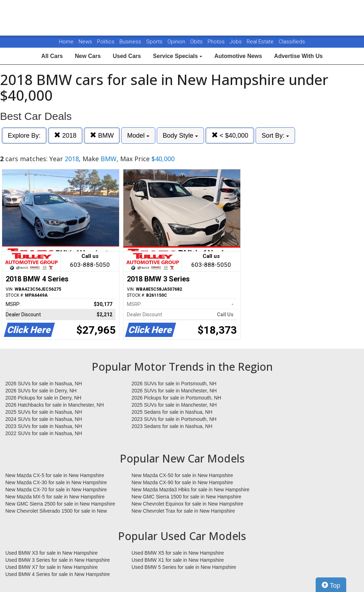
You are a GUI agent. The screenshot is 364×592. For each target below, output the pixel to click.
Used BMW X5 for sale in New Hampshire (178, 553)
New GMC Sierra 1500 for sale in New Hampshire (186, 497)
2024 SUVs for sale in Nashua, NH (44, 419)
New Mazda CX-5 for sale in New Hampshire (55, 475)
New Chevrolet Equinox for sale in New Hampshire (187, 504)
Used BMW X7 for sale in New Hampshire (52, 567)
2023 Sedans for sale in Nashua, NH (172, 426)
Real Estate (261, 42)
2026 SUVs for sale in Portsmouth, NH (174, 384)
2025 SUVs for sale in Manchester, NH (174, 405)
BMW (102, 135)
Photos (217, 42)
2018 (65, 135)
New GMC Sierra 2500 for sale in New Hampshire (60, 504)
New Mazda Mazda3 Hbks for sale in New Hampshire (190, 490)
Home (66, 42)
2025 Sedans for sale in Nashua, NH (172, 412)
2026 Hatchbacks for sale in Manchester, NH (55, 405)
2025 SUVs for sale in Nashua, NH (44, 412)
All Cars (52, 56)
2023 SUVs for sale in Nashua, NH (44, 426)
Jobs (236, 42)
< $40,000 (230, 135)
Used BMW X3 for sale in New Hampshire (52, 553)
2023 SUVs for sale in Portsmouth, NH (174, 419)
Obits (197, 42)
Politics (106, 42)
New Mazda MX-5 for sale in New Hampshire (55, 497)
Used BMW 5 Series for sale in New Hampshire (184, 567)
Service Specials (178, 56)
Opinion (177, 42)
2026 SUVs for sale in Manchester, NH (174, 391)
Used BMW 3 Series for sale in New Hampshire (58, 560)
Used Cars (127, 56)
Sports (155, 42)
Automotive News (238, 56)
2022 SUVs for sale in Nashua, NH (44, 433)
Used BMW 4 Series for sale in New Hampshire (58, 574)
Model (138, 136)
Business (131, 42)
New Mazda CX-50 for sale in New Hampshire (182, 475)
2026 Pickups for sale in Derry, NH (43, 398)
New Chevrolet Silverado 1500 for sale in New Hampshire (56, 511)
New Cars (88, 56)
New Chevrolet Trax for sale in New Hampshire (183, 511)
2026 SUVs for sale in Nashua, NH (44, 384)
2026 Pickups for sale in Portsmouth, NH (176, 398)
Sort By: (275, 136)
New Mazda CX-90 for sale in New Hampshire (182, 482)
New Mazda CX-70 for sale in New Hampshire (56, 490)
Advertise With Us (298, 56)
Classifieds (292, 42)
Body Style (180, 136)
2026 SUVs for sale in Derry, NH (41, 391)
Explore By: (24, 136)
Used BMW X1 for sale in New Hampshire (178, 560)
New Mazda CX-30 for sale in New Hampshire (56, 482)
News (85, 42)
